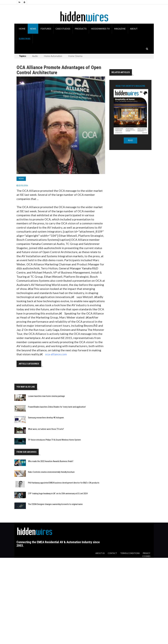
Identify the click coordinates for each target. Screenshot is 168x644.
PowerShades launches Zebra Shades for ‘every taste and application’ (57, 407)
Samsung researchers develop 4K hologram (46, 418)
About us (100, 553)
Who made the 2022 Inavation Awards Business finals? (51, 461)
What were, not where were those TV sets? (46, 429)
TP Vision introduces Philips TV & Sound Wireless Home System (54, 440)
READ (130, 140)
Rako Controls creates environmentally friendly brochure (51, 472)
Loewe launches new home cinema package (46, 396)
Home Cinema (75, 56)
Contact (112, 553)
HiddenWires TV (100, 29)
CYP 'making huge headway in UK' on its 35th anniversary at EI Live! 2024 (58, 493)
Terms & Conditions (130, 553)
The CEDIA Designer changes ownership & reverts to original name (55, 504)
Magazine (120, 29)
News (33, 29)
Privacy (147, 553)
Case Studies (63, 29)
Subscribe (25, 39)
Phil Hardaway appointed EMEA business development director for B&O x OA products (64, 483)
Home (22, 29)
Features (46, 29)
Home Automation (53, 56)
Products (81, 29)
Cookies (146, 556)
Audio (35, 56)
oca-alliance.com (56, 354)
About (134, 29)
